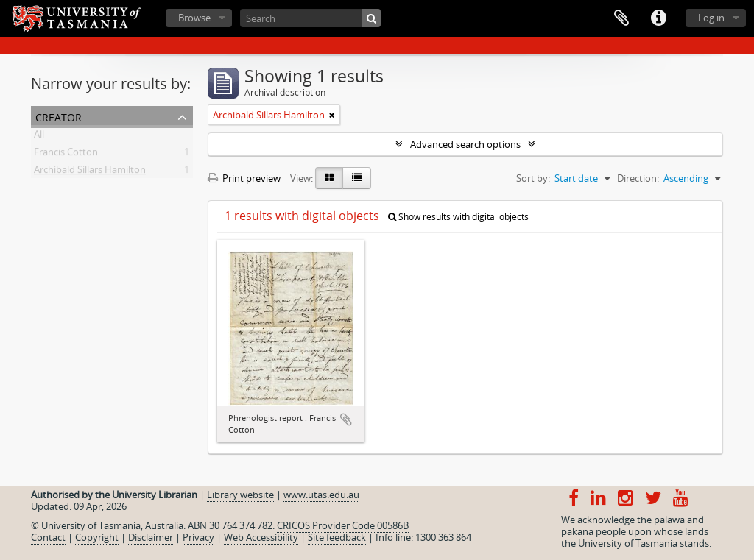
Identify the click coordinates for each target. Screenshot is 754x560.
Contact (48, 537)
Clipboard (621, 18)
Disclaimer (151, 537)
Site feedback (337, 537)
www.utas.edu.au (321, 495)
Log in (711, 18)
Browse (194, 18)
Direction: (638, 178)
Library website (240, 495)
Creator (59, 116)
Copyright (97, 537)
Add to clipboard (346, 419)
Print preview (244, 178)
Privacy (198, 537)
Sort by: (533, 178)
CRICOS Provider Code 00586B (343, 525)
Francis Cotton (66, 155)
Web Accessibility (261, 537)
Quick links (658, 18)
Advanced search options (465, 144)
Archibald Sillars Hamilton (90, 172)
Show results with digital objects (458, 217)
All (39, 137)
